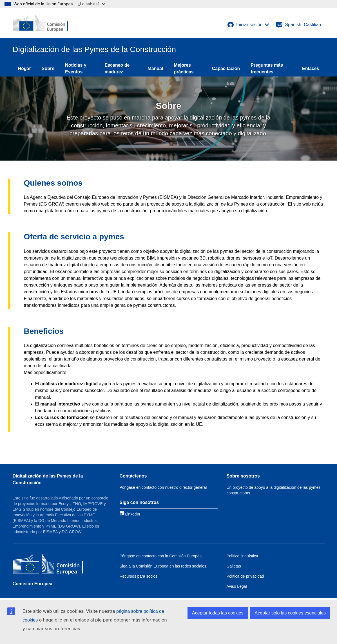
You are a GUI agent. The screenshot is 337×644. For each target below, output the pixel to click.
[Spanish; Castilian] (298, 25)
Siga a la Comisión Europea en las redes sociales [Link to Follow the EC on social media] (163, 566)
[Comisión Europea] (48, 565)
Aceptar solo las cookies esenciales (290, 613)
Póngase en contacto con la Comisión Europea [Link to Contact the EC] (161, 556)
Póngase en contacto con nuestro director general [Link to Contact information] (163, 487)
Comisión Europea (33, 584)
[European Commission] (40, 23)
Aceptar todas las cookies (218, 613)
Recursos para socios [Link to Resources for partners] (139, 576)
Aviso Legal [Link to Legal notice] (237, 586)
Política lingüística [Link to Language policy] (242, 556)
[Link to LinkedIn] (130, 514)
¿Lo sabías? (92, 4)
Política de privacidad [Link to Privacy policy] (245, 576)
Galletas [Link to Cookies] (234, 566)
